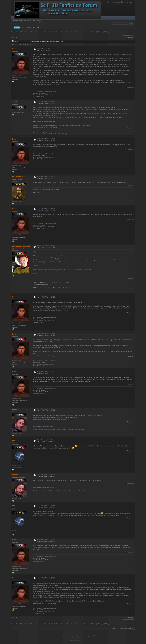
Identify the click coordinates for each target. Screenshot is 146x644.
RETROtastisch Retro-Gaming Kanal (44, 426)
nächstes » (132, 35)
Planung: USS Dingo (44, 49)
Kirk (14, 49)
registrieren (39, 21)
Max (14, 440)
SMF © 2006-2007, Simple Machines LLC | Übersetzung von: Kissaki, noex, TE (80, 636)
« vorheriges (125, 35)
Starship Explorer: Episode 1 (42, 430)
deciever (16, 409)
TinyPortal (70, 641)
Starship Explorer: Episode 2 (59, 430)
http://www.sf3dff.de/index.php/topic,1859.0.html (59, 283)
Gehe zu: (113, 629)
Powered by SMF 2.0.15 (53, 636)
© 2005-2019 (76, 641)
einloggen (29, 21)
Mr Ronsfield (18, 177)
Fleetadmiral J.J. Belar (90, 32)
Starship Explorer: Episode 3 (77, 430)
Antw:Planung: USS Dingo (46, 101)
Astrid (15, 102)
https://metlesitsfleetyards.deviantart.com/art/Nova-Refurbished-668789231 (67, 270)
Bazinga (35, 189)
